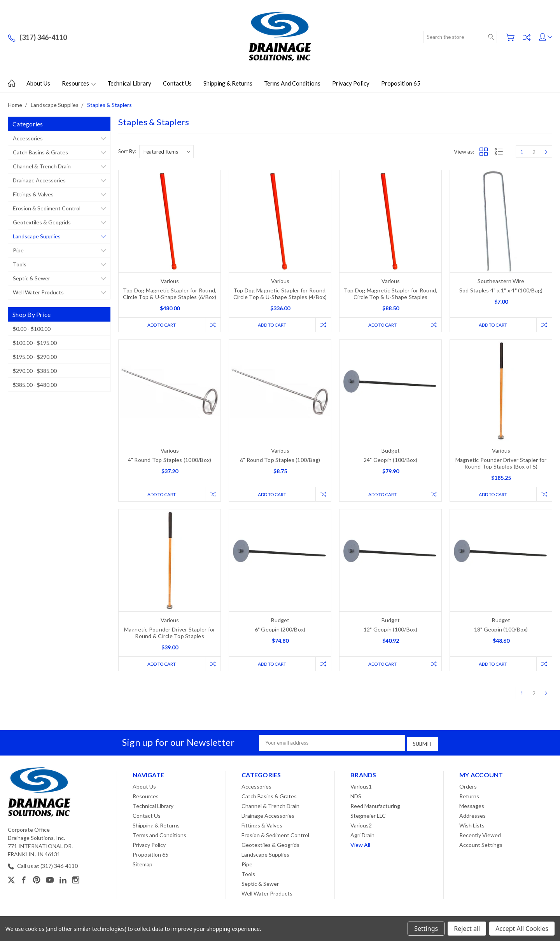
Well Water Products (38, 292)
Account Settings (481, 844)
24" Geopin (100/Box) (391, 460)
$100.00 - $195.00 (35, 343)
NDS (356, 796)
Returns (469, 796)
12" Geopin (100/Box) (391, 630)
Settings (426, 929)
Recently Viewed (480, 835)
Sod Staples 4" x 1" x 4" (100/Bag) (501, 290)
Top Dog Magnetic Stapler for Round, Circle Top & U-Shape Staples (391, 294)
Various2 (361, 825)
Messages (472, 805)
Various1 (361, 786)
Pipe (18, 250)
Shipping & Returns (228, 83)
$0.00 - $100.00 (32, 329)
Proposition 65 (401, 83)
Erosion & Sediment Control (47, 208)
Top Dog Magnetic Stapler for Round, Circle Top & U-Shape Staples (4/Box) (280, 294)
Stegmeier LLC (368, 815)
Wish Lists (472, 825)
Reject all (467, 929)
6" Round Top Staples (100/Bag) (280, 460)
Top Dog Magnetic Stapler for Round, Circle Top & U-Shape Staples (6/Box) (170, 294)
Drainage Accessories (39, 180)
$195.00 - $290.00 (35, 357)
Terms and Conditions (292, 83)
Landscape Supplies (37, 236)
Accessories (28, 138)
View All (360, 844)
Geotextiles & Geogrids (42, 222)
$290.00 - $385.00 (35, 371)
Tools (20, 264)
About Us (38, 83)
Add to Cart (160, 325)
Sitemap (143, 864)
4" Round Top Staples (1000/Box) (170, 460)
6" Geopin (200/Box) (280, 630)
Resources (79, 83)
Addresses (472, 815)
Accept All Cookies (522, 929)
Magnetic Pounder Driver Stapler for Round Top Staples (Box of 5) (501, 464)
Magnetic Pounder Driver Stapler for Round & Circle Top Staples (170, 633)
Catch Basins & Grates (40, 152)
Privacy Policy (351, 83)
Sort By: (127, 151)
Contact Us (177, 83)
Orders (468, 786)
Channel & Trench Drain (42, 166)
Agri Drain (362, 835)
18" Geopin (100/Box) (501, 630)
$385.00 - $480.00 (35, 385)
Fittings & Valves (33, 194)
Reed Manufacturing (375, 805)
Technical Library (129, 83)
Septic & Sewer (31, 278)
